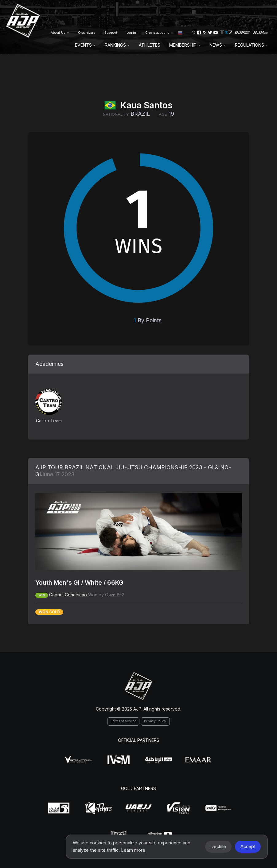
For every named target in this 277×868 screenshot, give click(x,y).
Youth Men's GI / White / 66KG (79, 583)
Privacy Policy (155, 721)
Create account (157, 33)
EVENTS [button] (85, 45)
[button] (180, 33)
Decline (218, 847)
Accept (248, 847)
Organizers (87, 33)
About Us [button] (60, 33)
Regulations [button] (251, 45)
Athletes (150, 45)
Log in (131, 33)
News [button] (218, 45)
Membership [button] (185, 45)
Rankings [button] (117, 45)
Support (111, 33)
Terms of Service (123, 721)
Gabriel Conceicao (68, 595)
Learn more (133, 850)
